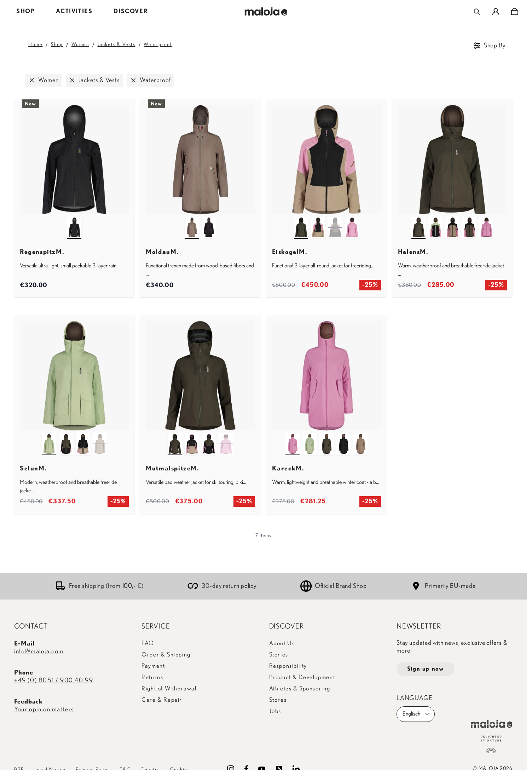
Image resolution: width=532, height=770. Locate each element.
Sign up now (426, 669)
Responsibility (288, 666)
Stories (279, 655)
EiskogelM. (290, 252)
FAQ (148, 643)
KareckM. (288, 469)
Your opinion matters (44, 710)
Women (80, 45)
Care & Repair (162, 700)
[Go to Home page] (266, 11)
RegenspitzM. (42, 252)
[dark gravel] (360, 438)
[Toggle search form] (477, 12)
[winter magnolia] (352, 221)
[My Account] (496, 12)
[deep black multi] (318, 221)
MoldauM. (162, 252)
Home (35, 45)
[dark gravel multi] (452, 221)
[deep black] (74, 221)
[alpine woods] (301, 221)
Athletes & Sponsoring (300, 688)
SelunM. (33, 469)
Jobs (275, 711)
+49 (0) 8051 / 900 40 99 (54, 681)
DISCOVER (131, 11)
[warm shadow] (192, 221)
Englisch (416, 714)
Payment (153, 666)
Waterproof (158, 45)
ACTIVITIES (74, 11)
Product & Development (302, 677)
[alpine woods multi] (469, 221)
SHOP (25, 11)
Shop (57, 45)
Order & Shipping (166, 655)
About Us (282, 643)
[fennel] (49, 438)
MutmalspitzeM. (172, 469)
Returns (152, 677)
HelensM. (413, 252)
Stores (278, 700)
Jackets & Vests (117, 45)
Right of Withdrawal (169, 688)
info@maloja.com (39, 652)
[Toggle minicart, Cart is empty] (514, 12)
